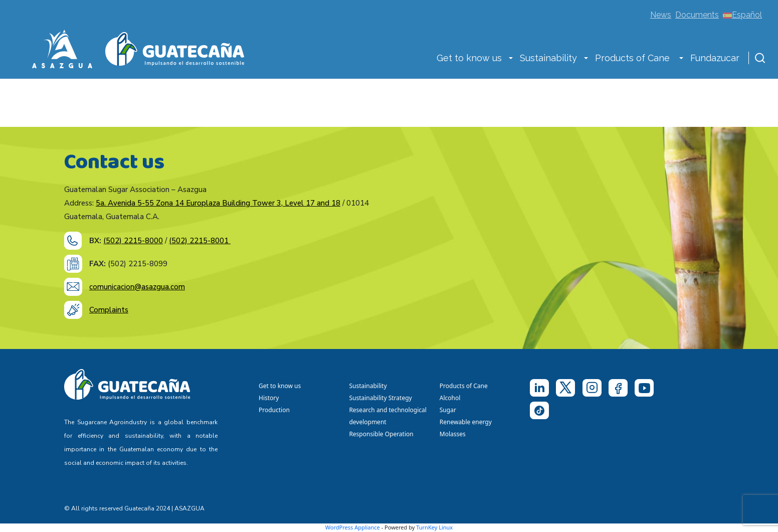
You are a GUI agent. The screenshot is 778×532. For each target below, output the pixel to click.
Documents (697, 15)
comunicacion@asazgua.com (137, 287)
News (661, 15)
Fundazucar (715, 58)
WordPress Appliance (353, 527)
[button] (511, 59)
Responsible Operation (383, 434)
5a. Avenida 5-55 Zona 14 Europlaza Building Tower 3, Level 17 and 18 (218, 203)
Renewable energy (466, 422)
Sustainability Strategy (380, 398)
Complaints (109, 310)
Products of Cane (634, 58)
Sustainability (548, 58)
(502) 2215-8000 (133, 241)
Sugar (448, 410)
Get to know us (469, 58)
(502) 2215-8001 (200, 241)
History (269, 398)
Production (274, 410)
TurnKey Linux (434, 527)
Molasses (453, 434)
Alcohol (450, 398)
